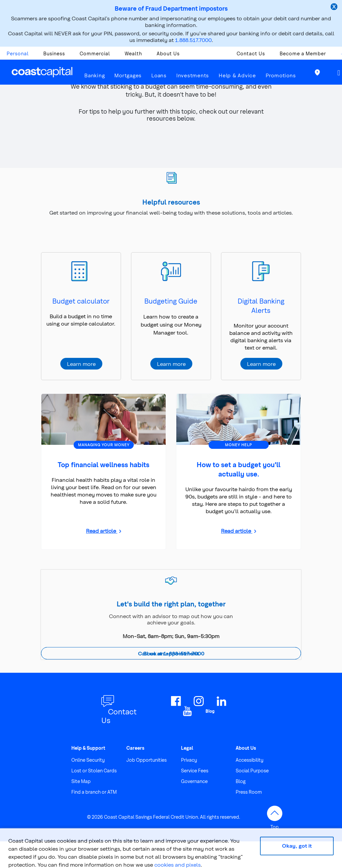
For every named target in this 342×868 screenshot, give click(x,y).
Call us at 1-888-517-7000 (171, 653)
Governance (194, 781)
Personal (18, 53)
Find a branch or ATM (94, 792)
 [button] (339, 73)
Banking (94, 75)
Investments (193, 75)
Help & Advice (237, 75)
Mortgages (128, 75)
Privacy (189, 760)
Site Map (81, 781)
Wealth (133, 53)
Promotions (281, 75)
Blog (241, 781)
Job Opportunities (146, 760)
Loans (159, 75)
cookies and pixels (177, 865)
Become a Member (303, 53)
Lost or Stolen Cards (94, 771)
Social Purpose (252, 771)
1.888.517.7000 (193, 40)
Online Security (88, 760)
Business (54, 53)
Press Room (249, 792)
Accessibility (249, 760)
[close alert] (335, 7)
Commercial (95, 53)
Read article (102, 531)
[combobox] (338, 55)
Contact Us (251, 53)
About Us (168, 53)
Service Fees (195, 771)
